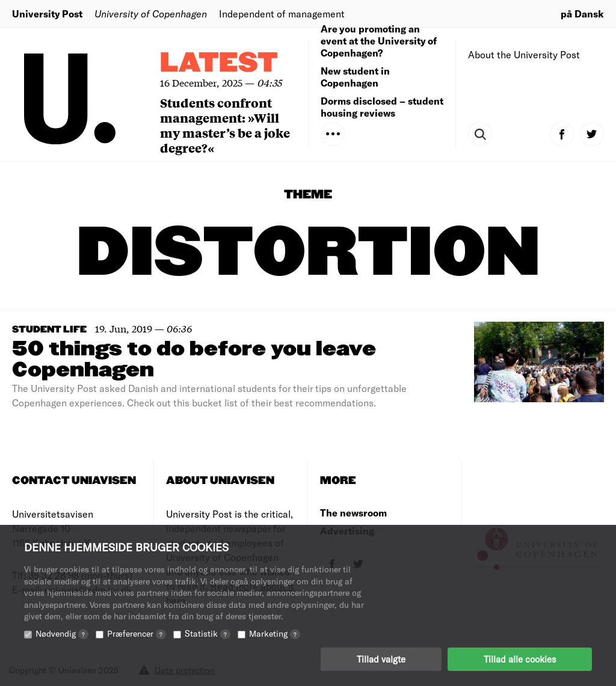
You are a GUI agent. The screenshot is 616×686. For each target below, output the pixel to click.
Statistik (208, 633)
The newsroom (353, 513)
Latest (219, 63)
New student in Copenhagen (355, 77)
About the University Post (524, 54)
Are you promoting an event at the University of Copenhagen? (379, 41)
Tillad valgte (381, 659)
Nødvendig (62, 633)
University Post (47, 14)
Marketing (275, 633)
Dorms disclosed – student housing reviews (382, 107)
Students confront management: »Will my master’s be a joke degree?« (225, 125)
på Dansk (582, 14)
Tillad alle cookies (520, 659)
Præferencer (137, 633)
